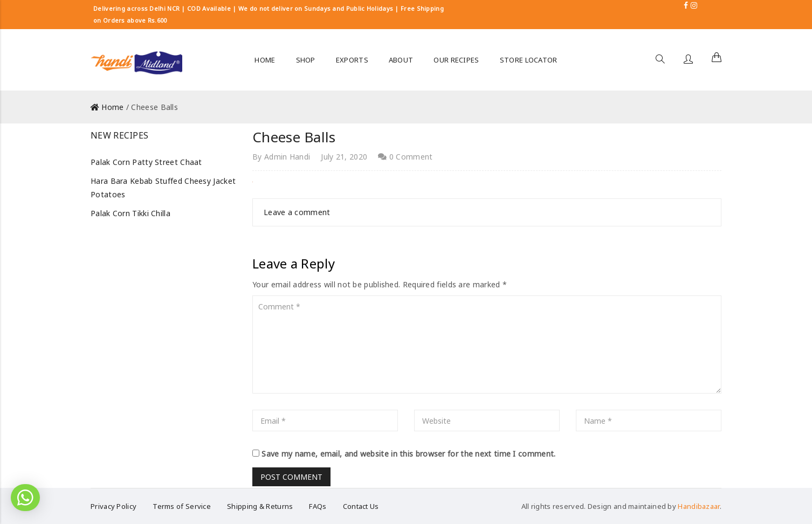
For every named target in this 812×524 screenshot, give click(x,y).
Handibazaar (699, 506)
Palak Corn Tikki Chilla (130, 213)
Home (112, 107)
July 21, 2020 (344, 157)
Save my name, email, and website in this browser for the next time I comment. (408, 454)
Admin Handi (287, 157)
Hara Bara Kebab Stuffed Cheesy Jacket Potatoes (163, 188)
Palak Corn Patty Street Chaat (146, 162)
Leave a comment (297, 212)
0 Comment (405, 157)
